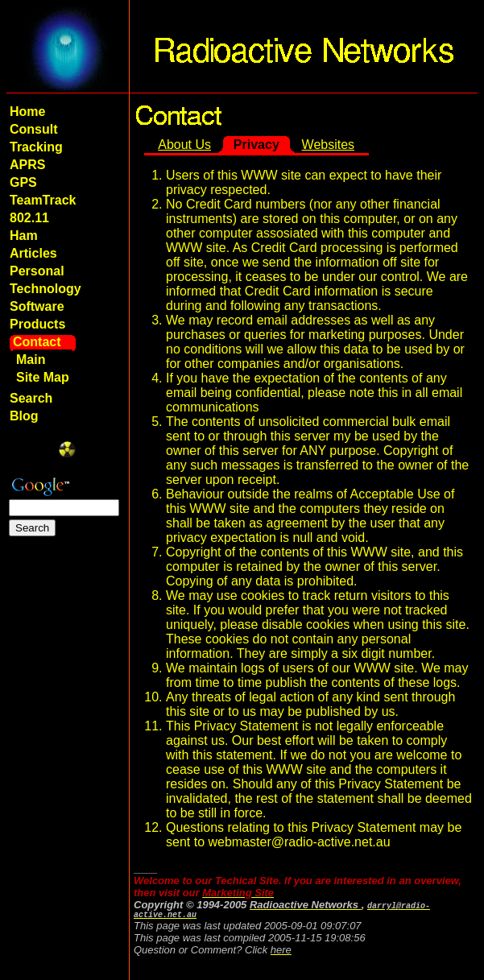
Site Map (43, 377)
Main (31, 360)
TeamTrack (43, 200)
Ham (24, 236)
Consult (34, 129)
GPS (23, 182)
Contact (37, 342)
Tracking (36, 147)
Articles (33, 253)
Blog (24, 416)
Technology (46, 289)
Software (37, 306)
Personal (37, 271)
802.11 (29, 218)
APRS (27, 165)
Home (27, 112)
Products (37, 324)
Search (31, 398)
